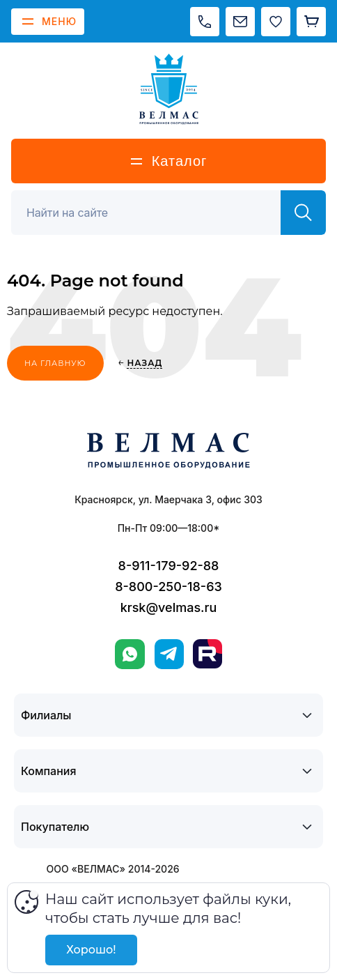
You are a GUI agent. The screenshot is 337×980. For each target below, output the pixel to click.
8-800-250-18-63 (168, 587)
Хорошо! (91, 950)
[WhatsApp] (130, 654)
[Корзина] (311, 22)
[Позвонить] (205, 22)
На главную (55, 363)
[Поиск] (154, 213)
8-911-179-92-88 (169, 566)
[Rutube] (207, 654)
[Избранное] (276, 22)
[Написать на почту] (240, 22)
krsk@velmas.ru (169, 607)
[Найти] (303, 213)
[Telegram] (169, 654)
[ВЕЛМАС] (169, 89)
